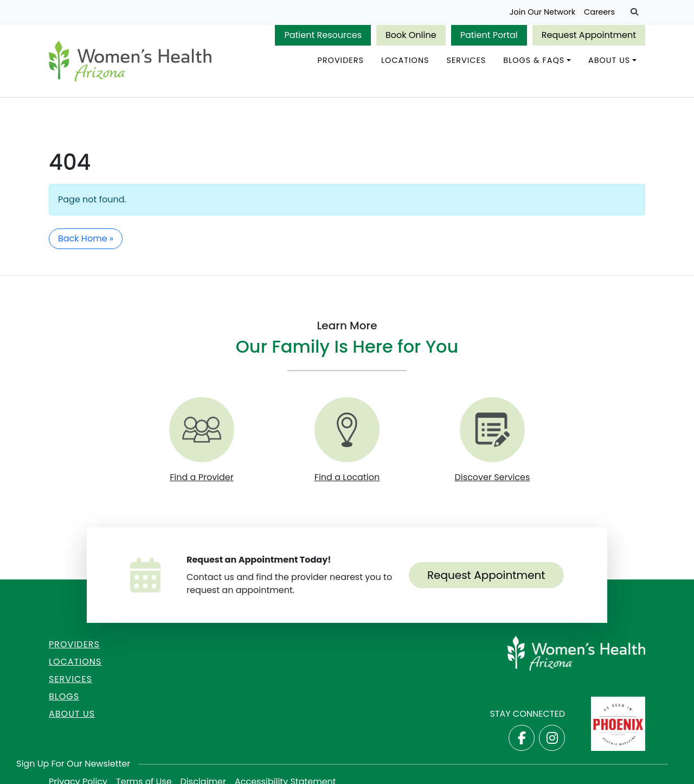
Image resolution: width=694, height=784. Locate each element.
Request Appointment (589, 35)
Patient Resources (323, 35)
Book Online (411, 35)
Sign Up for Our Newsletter (73, 764)
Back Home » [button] (86, 238)
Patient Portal (489, 35)
